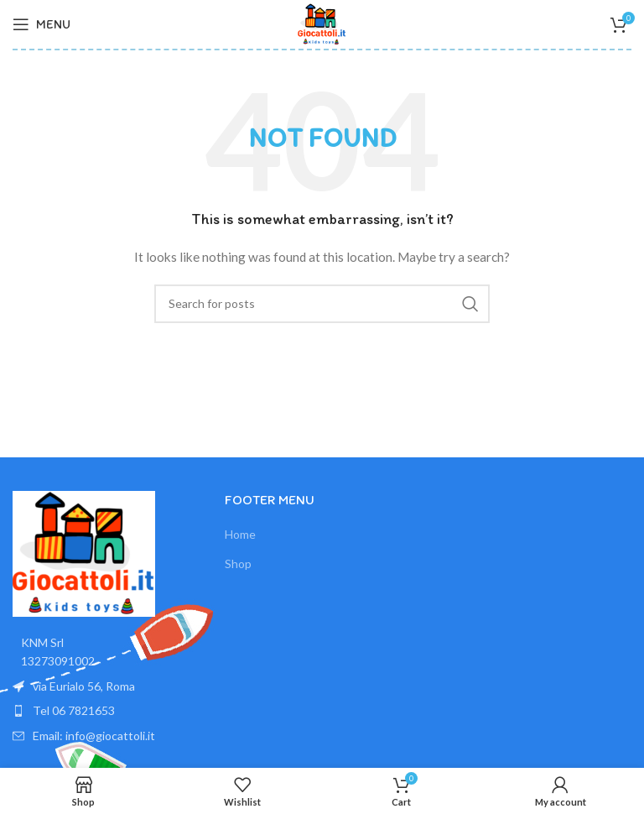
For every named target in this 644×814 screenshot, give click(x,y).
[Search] (322, 304)
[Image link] (84, 553)
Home (240, 534)
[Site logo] (322, 23)
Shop (238, 564)
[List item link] (110, 711)
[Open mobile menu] (42, 24)
